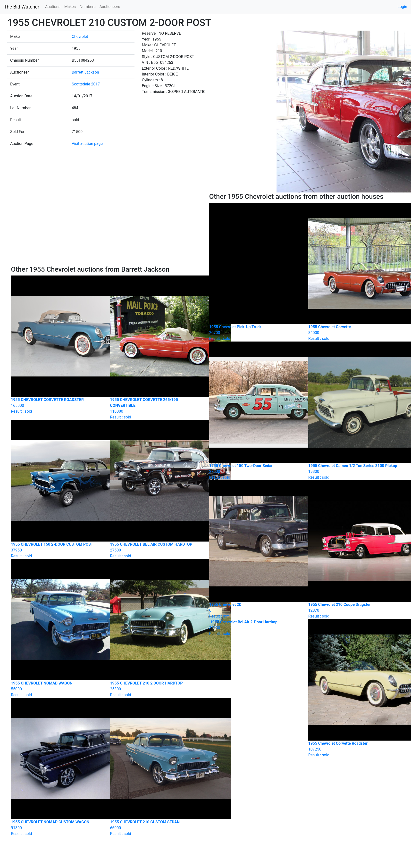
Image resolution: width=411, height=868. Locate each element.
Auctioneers (110, 7)
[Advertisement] (106, 229)
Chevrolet (80, 37)
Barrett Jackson (85, 72)
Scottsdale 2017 (86, 84)
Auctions (53, 7)
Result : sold (255, 628)
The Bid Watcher (22, 7)
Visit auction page (87, 144)
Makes (70, 7)
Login (402, 7)
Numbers (88, 7)
